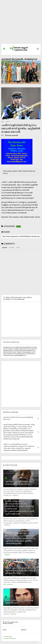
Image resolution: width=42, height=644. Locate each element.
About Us (24, 630)
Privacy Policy (8, 637)
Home (3, 122)
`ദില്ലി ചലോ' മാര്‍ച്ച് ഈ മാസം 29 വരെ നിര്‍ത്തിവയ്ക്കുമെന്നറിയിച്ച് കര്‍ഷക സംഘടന (20, 571)
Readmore (15, 495)
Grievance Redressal (10, 638)
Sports (8, 122)
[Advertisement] (20, 23)
